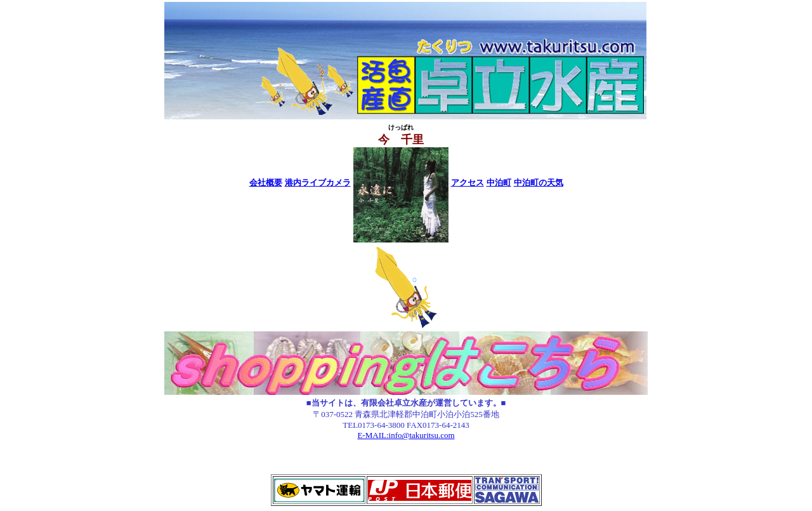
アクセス (468, 182)
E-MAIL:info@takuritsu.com (406, 435)
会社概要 (266, 182)
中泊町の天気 (539, 182)
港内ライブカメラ (318, 182)
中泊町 (499, 182)
